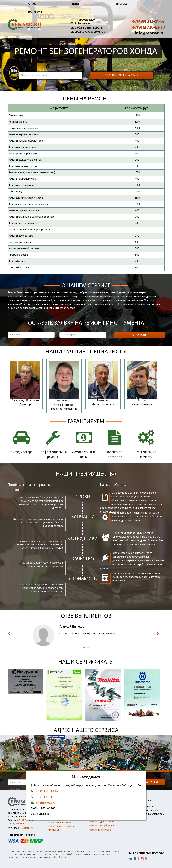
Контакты (35, 12)
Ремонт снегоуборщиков (103, 826)
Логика (62, 857)
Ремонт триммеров (100, 830)
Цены (76, 4)
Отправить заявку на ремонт (122, 75)
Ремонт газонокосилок (61, 822)
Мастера (121, 4)
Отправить (139, 335)
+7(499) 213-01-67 (148, 22)
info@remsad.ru (150, 33)
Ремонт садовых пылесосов (104, 822)
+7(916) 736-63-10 (148, 28)
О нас (32, 4)
